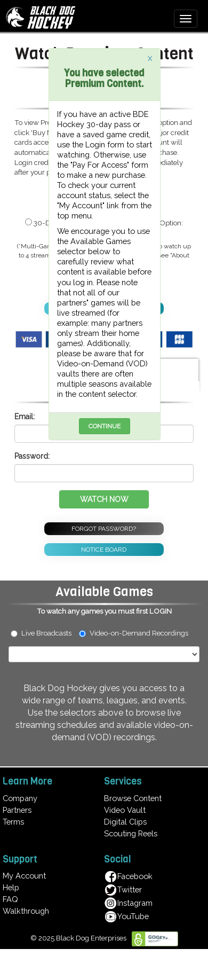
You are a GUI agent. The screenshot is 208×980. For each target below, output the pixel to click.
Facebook (128, 876)
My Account (24, 876)
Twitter (123, 889)
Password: (32, 456)
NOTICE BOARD (104, 550)
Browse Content (133, 798)
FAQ (10, 899)
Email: (25, 417)
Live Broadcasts (41, 633)
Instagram (128, 903)
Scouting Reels (131, 833)
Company (20, 798)
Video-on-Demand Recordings (138, 633)
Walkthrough (26, 911)
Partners (17, 810)
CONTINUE (105, 426)
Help (11, 887)
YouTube (126, 916)
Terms (13, 822)
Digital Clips (125, 822)
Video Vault (125, 810)
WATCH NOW (104, 499)
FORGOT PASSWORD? (104, 529)
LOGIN (161, 611)
